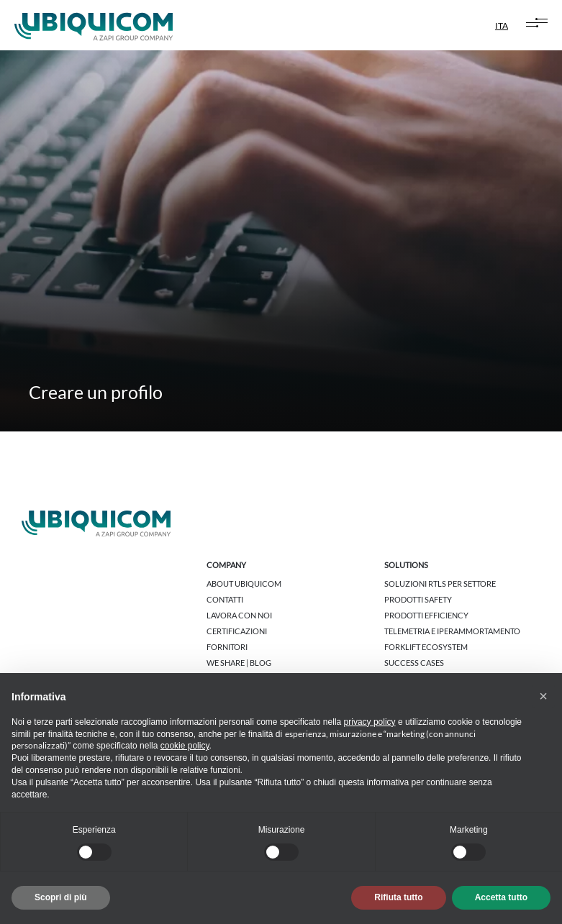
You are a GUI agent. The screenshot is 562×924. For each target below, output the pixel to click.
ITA (502, 26)
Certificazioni (237, 631)
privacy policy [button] (370, 722)
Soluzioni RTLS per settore (440, 584)
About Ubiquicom (244, 584)
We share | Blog (239, 663)
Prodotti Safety (418, 599)
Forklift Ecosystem (426, 647)
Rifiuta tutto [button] (398, 897)
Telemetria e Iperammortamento (452, 631)
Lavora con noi (239, 615)
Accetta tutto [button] (501, 897)
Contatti (225, 599)
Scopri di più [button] (61, 897)
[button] (543, 696)
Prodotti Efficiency (426, 615)
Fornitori (227, 647)
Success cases (414, 663)
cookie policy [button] (185, 746)
